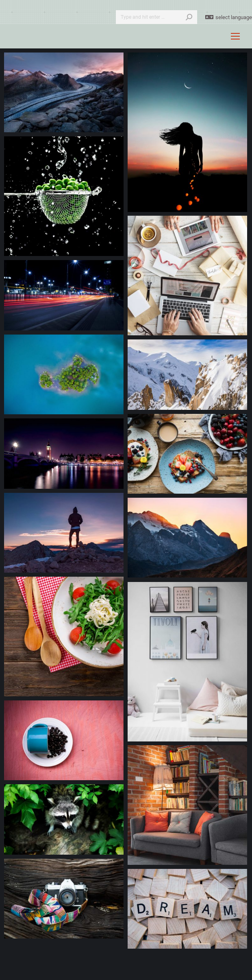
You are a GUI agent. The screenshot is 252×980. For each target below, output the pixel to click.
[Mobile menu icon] (235, 36)
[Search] (156, 17)
